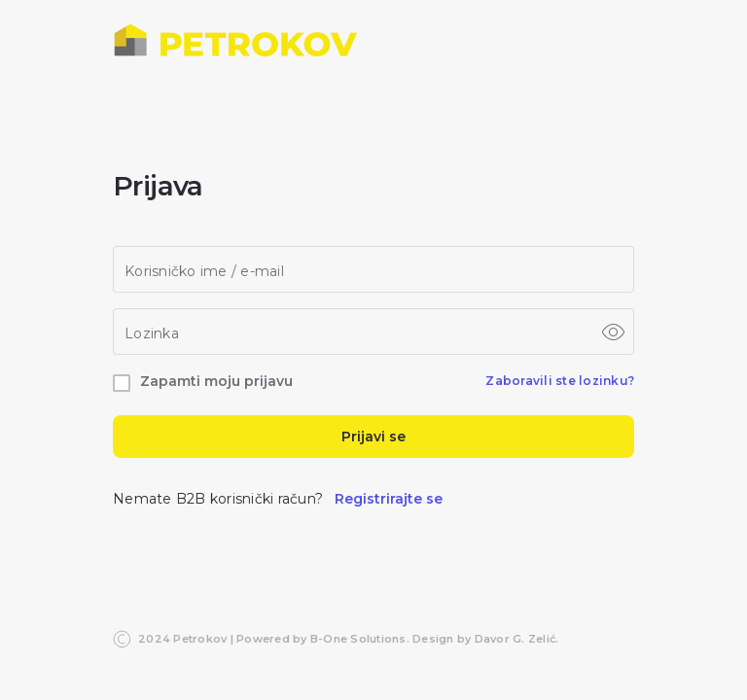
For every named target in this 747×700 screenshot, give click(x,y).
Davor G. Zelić (516, 639)
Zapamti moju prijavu (216, 381)
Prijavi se (373, 437)
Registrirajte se (389, 499)
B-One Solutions (358, 639)
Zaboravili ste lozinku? (560, 381)
